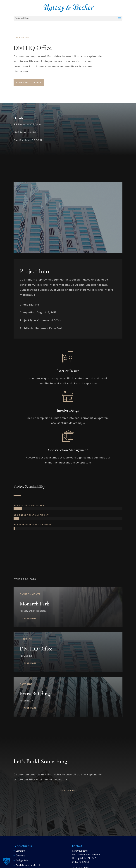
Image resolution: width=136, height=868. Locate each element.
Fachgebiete (22, 860)
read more (30, 618)
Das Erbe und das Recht (28, 865)
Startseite (21, 851)
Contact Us (68, 790)
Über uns (20, 856)
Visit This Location (29, 82)
